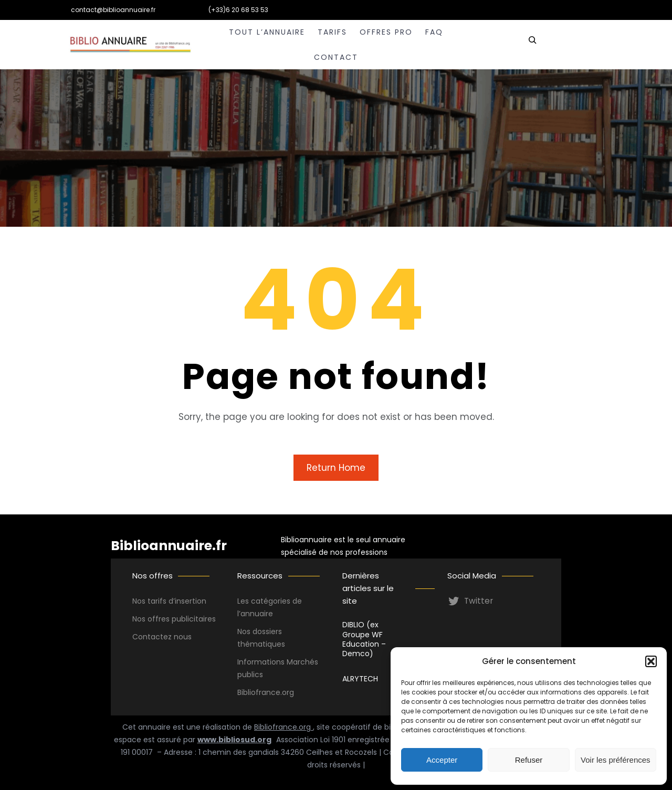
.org (287, 692)
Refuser (529, 760)
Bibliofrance (259, 692)
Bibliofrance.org (283, 727)
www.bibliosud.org (234, 740)
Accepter (442, 760)
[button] (651, 661)
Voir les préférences (616, 760)
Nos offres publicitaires (174, 619)
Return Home (336, 468)
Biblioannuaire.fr (169, 546)
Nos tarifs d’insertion (169, 601)
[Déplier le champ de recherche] (532, 45)
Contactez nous (162, 637)
